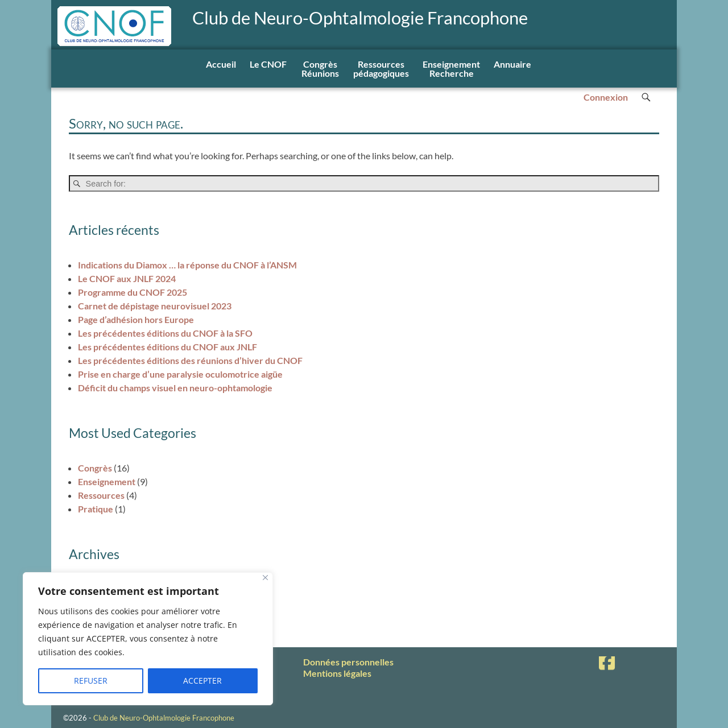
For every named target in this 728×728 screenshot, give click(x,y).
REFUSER (91, 681)
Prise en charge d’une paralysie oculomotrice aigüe (180, 374)
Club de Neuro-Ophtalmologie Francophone (360, 18)
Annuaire (512, 64)
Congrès (95, 468)
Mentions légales (337, 673)
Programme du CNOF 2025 (133, 292)
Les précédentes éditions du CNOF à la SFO (165, 333)
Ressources (101, 495)
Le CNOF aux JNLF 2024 (127, 278)
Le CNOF (268, 64)
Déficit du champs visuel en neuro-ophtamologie (175, 388)
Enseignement (107, 481)
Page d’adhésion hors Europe (136, 319)
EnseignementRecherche (451, 69)
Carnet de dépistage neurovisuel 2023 (155, 306)
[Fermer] (265, 578)
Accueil (221, 64)
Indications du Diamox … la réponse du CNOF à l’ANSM (187, 265)
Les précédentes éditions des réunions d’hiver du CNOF (190, 360)
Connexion (606, 97)
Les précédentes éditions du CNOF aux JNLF (167, 347)
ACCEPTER (202, 681)
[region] (148, 639)
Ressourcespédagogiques (381, 69)
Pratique (96, 509)
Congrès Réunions (320, 69)
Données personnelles (348, 662)
